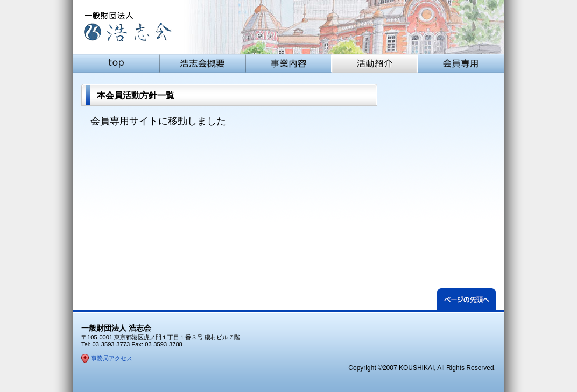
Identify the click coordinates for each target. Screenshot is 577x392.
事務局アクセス (112, 358)
